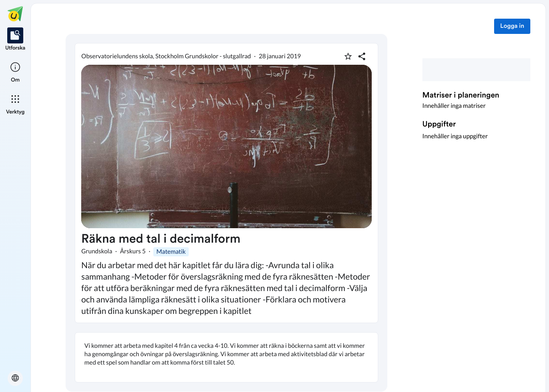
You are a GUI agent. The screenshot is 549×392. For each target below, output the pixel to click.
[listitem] (15, 40)
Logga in (512, 26)
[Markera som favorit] (348, 56)
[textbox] (226, 357)
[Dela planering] (362, 56)
